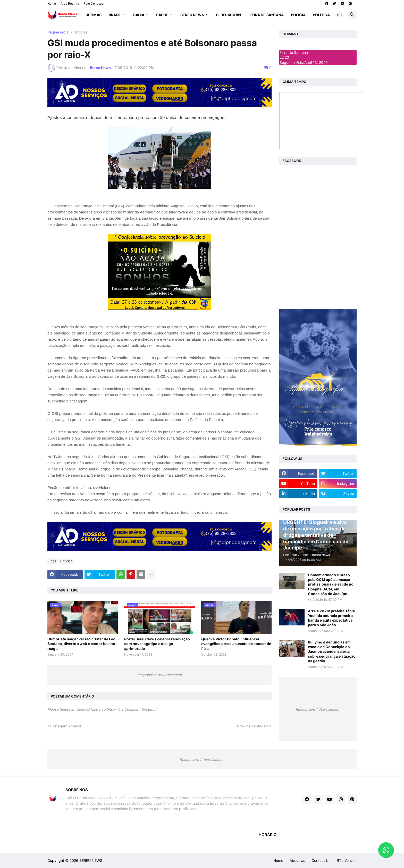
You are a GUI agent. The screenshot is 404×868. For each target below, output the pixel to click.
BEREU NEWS (91, 860)
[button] (340, 15)
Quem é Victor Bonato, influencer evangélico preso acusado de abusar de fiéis (236, 644)
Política (321, 15)
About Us (297, 860)
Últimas (94, 15)
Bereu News (192, 15)
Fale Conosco (94, 3)
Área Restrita (70, 3)
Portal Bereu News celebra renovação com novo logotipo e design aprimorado (157, 644)
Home (52, 3)
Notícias (80, 32)
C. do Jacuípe (229, 15)
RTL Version (347, 860)
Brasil (115, 15)
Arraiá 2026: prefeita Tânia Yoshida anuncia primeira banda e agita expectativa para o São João (331, 618)
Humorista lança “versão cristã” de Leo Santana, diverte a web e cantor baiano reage (81, 644)
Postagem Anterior (66, 726)
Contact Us (321, 860)
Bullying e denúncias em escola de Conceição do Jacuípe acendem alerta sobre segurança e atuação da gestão (332, 651)
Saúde (162, 15)
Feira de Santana (267, 15)
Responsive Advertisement (159, 675)
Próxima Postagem (253, 726)
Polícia (298, 15)
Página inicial (58, 32)
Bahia (139, 15)
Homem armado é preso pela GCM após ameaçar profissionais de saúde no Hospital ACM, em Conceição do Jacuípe (331, 584)
